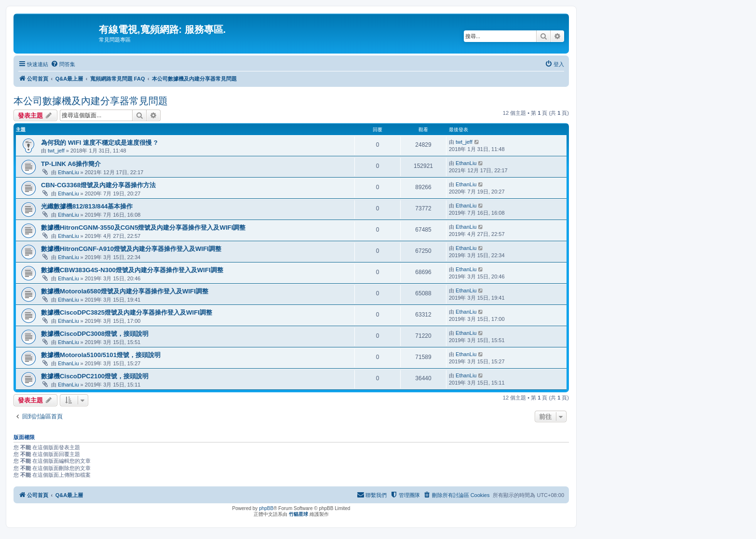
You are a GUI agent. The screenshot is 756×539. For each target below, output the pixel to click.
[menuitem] (63, 64)
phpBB (266, 508)
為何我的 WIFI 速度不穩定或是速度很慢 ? (99, 143)
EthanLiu (68, 172)
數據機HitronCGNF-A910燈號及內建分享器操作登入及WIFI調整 (131, 249)
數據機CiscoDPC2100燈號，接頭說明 (95, 376)
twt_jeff (56, 151)
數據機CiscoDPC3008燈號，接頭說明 (95, 334)
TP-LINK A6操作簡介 (71, 164)
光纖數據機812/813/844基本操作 (87, 206)
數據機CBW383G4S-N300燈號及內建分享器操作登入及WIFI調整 (132, 270)
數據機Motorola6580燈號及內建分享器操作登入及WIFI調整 (125, 291)
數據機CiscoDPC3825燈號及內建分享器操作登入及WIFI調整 (127, 312)
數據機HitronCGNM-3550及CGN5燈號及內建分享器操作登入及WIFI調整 (143, 228)
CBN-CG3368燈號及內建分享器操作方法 (98, 185)
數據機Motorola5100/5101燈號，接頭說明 (101, 355)
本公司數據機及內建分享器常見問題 (91, 101)
